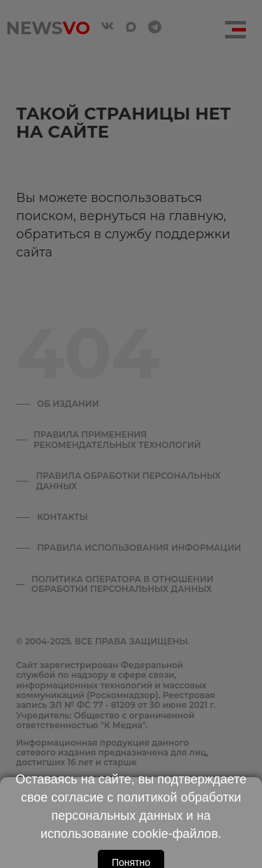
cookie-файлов (175, 834)
